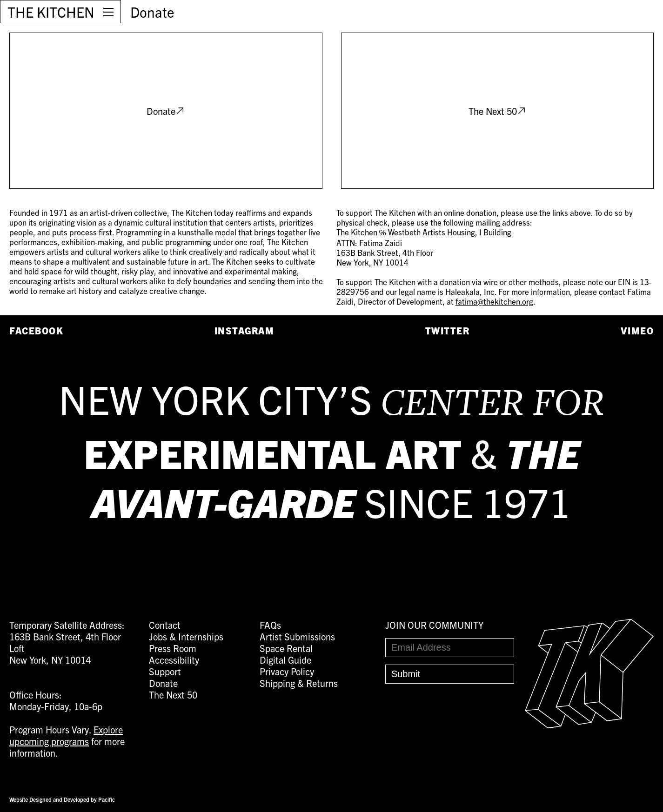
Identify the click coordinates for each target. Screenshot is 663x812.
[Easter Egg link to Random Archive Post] (589, 724)
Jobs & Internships (186, 636)
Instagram (244, 330)
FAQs (270, 625)
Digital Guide (285, 660)
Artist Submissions (297, 636)
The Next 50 (497, 111)
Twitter (448, 330)
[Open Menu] (108, 12)
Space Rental (286, 648)
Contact (165, 625)
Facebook (36, 330)
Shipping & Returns (299, 683)
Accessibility (174, 660)
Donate (152, 12)
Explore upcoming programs (66, 735)
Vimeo (637, 330)
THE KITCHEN (51, 12)
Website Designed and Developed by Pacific (62, 799)
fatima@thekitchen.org (494, 301)
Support (165, 671)
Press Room (173, 648)
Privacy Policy (287, 671)
